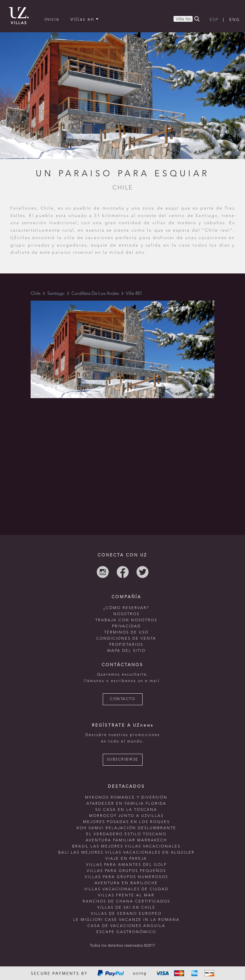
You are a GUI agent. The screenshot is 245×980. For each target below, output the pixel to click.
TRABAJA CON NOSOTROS (126, 620)
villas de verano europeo (126, 914)
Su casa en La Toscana (126, 810)
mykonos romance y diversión (126, 798)
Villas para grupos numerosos (126, 877)
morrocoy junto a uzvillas (126, 816)
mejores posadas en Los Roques (126, 822)
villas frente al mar (126, 896)
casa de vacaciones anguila (126, 926)
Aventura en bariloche (126, 883)
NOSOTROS (126, 614)
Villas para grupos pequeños (126, 871)
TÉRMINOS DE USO (126, 633)
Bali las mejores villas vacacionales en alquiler (126, 853)
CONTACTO (122, 699)
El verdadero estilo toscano (126, 834)
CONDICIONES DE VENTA (126, 639)
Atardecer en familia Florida (126, 804)
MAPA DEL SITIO (126, 651)
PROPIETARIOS (126, 645)
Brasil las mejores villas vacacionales (126, 847)
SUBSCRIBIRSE (123, 760)
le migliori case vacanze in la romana (126, 920)
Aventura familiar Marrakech (126, 841)
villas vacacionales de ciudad (126, 889)
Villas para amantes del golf (126, 865)
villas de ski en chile (126, 908)
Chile (36, 294)
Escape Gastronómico (126, 932)
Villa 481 (134, 294)
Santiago (56, 294)
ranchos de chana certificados (126, 902)
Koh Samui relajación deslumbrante (126, 828)
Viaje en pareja (126, 859)
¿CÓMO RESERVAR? (126, 608)
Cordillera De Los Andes (95, 294)
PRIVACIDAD (126, 627)
